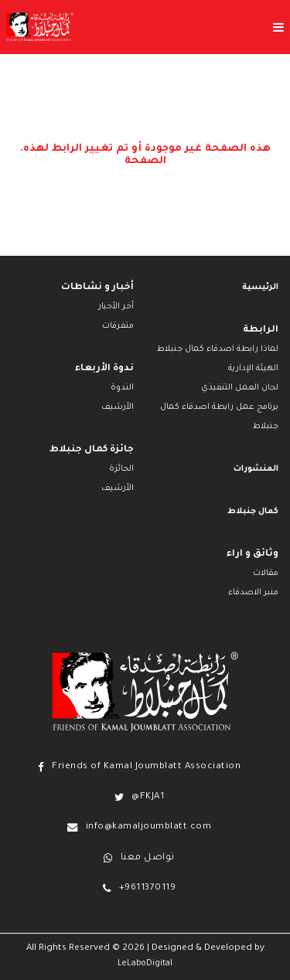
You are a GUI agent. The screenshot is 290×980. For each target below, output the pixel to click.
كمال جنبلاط (253, 512)
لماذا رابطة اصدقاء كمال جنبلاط (218, 349)
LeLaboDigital (145, 964)
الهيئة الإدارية (253, 369)
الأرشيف (118, 407)
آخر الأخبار (116, 307)
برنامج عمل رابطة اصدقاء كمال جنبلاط (219, 417)
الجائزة (121, 469)
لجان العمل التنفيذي (240, 388)
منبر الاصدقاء (253, 593)
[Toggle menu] (182, 27)
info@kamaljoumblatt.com (149, 827)
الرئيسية (260, 288)
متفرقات (118, 326)
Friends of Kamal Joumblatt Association (146, 767)
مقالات (266, 573)
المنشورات (256, 469)
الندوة (122, 388)
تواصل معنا (148, 858)
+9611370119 (148, 888)
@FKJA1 (148, 797)
